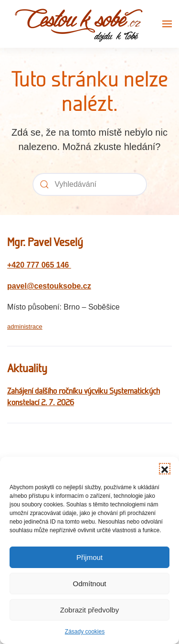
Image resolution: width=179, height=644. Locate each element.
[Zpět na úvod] (79, 24)
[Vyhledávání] (90, 184)
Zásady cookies (85, 632)
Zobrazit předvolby (89, 610)
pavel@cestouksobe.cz (49, 286)
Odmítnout (89, 584)
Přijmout (89, 557)
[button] (165, 469)
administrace (25, 327)
